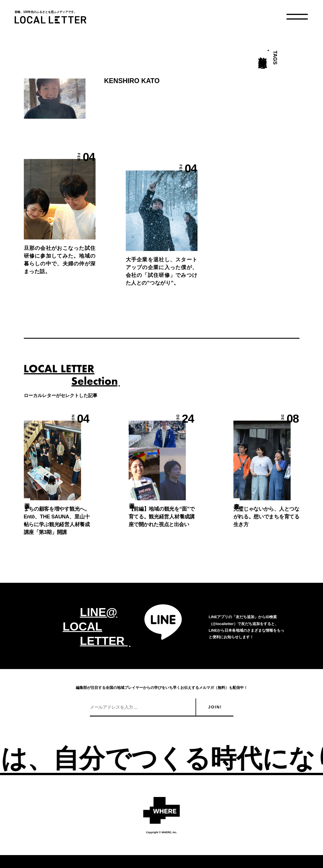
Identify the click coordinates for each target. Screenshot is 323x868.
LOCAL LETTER (51, 20)
